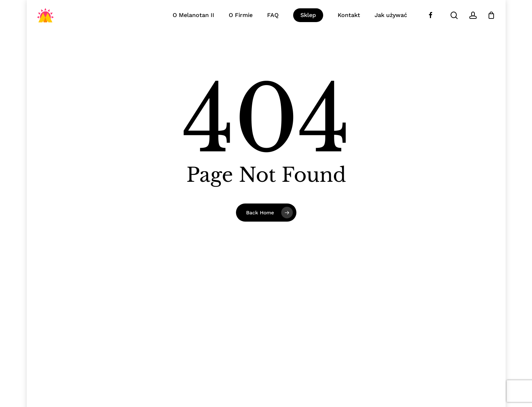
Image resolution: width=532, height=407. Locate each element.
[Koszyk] (491, 15)
